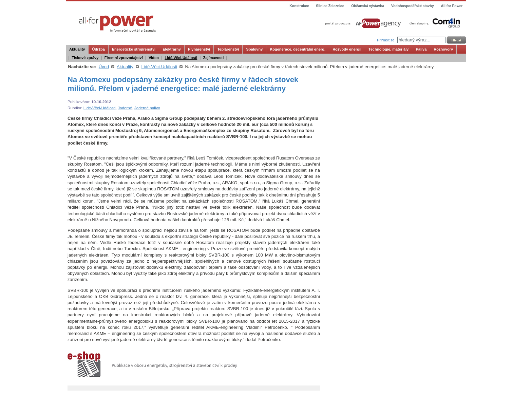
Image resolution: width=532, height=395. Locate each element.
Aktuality (77, 49)
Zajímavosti (214, 58)
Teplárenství (228, 49)
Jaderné (125, 108)
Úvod (104, 67)
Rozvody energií (347, 49)
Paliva (421, 49)
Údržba (98, 49)
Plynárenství (199, 49)
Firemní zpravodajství (124, 58)
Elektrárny (172, 49)
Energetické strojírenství (134, 49)
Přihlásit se (386, 40)
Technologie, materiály (388, 49)
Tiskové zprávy (85, 58)
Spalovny (254, 49)
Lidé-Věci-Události (181, 58)
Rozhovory (443, 49)
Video (154, 58)
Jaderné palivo (147, 108)
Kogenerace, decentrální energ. (298, 49)
